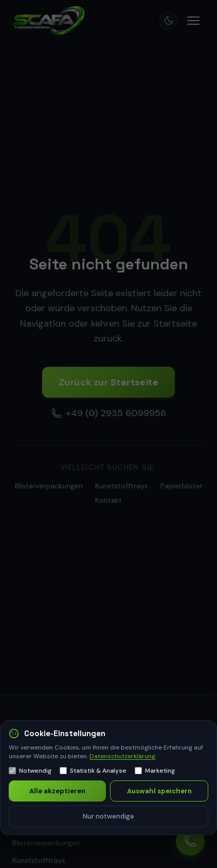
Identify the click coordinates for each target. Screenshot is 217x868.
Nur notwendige (109, 816)
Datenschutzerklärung (122, 756)
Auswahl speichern (159, 791)
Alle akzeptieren (57, 791)
